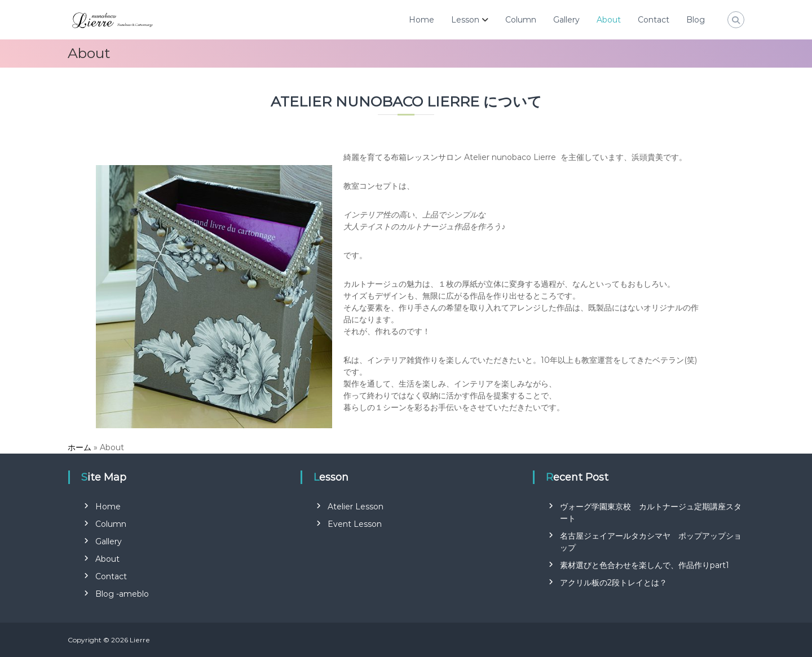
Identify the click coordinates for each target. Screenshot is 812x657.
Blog (696, 20)
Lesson (465, 20)
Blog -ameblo (122, 594)
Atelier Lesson (356, 507)
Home (422, 20)
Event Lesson (355, 524)
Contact (654, 20)
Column (521, 20)
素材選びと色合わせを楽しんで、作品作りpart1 (645, 565)
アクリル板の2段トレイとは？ (614, 583)
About (609, 20)
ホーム (80, 447)
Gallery (566, 20)
